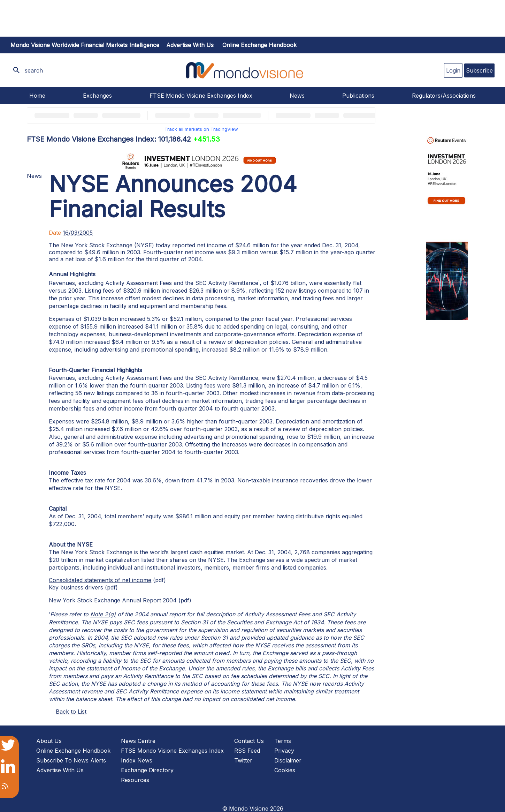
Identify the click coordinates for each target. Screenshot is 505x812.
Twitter (243, 760)
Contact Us (249, 741)
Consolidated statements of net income (100, 580)
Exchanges (97, 96)
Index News (137, 760)
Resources (135, 780)
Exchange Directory (147, 770)
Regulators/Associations (444, 96)
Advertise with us (190, 45)
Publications (358, 96)
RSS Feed (247, 751)
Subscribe (479, 70)
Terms (283, 741)
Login (453, 70)
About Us (49, 741)
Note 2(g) (103, 615)
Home (37, 96)
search (34, 70)
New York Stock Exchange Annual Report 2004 (113, 600)
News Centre (138, 741)
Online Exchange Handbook (259, 45)
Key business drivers (76, 587)
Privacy (284, 751)
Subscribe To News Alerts (71, 760)
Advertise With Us (60, 770)
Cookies (285, 770)
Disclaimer (288, 760)
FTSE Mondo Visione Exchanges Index (201, 96)
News (297, 96)
